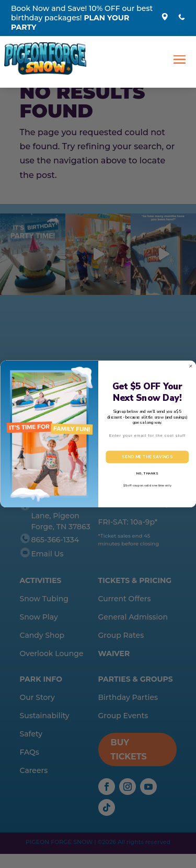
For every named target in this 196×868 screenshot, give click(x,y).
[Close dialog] (191, 366)
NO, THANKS (147, 473)
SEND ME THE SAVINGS (147, 457)
